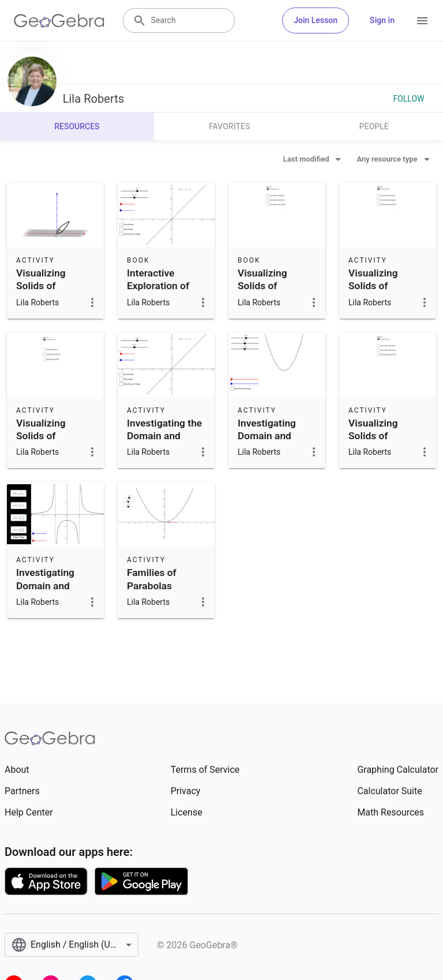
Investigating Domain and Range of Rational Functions (45, 599)
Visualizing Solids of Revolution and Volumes (50, 292)
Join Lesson (316, 20)
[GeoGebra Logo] (59, 21)
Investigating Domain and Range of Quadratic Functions (267, 449)
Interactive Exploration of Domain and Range (158, 292)
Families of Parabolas (152, 579)
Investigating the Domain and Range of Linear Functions (164, 442)
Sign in (382, 20)
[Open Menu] (422, 21)
